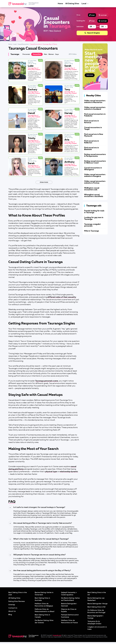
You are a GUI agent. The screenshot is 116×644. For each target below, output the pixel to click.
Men (46, 54)
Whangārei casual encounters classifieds (94, 196)
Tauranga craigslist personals (92, 225)
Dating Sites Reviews (17, 601)
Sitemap (12, 604)
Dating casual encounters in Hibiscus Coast (95, 162)
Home (60, 4)
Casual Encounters (23, 44)
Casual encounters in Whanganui (93, 169)
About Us (12, 611)
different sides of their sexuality (62, 297)
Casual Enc (37, 54)
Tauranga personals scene (47, 381)
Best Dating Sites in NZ (97, 609)
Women (51, 54)
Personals (26, 54)
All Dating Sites (72, 4)
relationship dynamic (69, 471)
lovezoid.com (57, 637)
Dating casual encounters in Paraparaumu (95, 155)
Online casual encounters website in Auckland (95, 108)
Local (84, 4)
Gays (57, 54)
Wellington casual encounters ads (92, 189)
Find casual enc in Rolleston (92, 142)
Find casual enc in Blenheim (92, 149)
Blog (10, 614)
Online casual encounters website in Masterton (95, 102)
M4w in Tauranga (92, 231)
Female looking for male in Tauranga (94, 212)
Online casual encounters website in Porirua (95, 182)
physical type (51, 471)
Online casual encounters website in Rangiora (95, 175)
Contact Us (13, 608)
